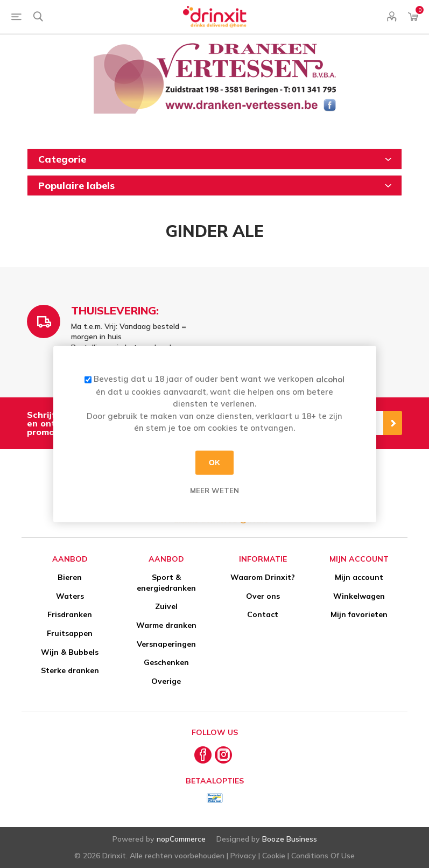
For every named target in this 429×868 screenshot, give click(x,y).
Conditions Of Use (323, 856)
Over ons (263, 596)
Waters (70, 596)
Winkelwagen (359, 596)
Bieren (70, 577)
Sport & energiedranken (166, 583)
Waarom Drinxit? (263, 577)
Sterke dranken (70, 670)
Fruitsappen (70, 633)
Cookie (274, 856)
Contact (263, 614)
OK (214, 463)
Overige (166, 681)
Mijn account (359, 577)
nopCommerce (181, 839)
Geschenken (166, 662)
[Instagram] (223, 755)
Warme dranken (166, 625)
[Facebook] (203, 755)
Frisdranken (70, 614)
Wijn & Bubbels (70, 652)
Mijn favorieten (359, 614)
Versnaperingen (166, 644)
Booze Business (290, 839)
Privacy (243, 856)
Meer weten (214, 490)
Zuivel (166, 606)
